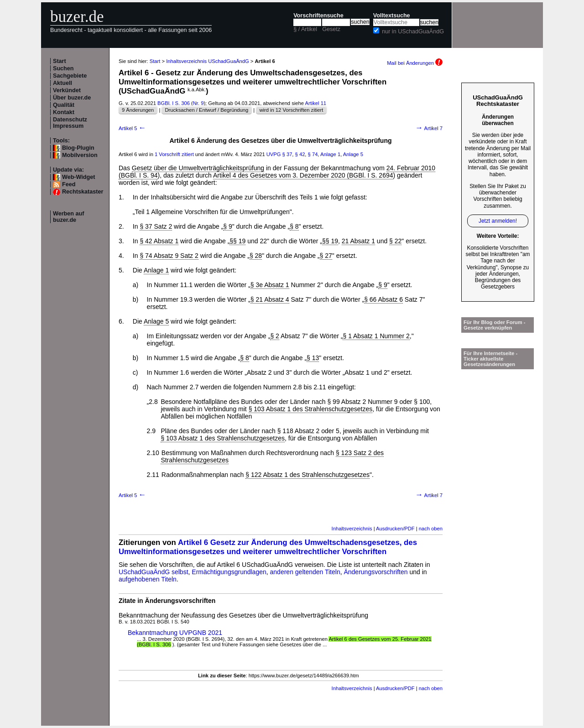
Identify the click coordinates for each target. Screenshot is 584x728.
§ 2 (274, 336)
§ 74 (313, 154)
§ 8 (294, 226)
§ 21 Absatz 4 (270, 299)
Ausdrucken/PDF (395, 529)
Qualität (64, 105)
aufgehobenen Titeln (148, 579)
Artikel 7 (429, 128)
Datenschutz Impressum (70, 123)
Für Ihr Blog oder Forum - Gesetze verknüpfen (495, 325)
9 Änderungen (138, 110)
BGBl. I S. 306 (174, 103)
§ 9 (227, 226)
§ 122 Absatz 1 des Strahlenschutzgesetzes (308, 475)
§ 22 (395, 241)
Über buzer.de (72, 98)
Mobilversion (80, 155)
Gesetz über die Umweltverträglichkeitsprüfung (198, 168)
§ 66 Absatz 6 (383, 299)
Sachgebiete (70, 76)
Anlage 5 (353, 154)
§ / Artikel (305, 29)
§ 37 (287, 154)
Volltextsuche (392, 16)
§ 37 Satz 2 (156, 226)
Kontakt (64, 112)
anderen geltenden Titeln (305, 572)
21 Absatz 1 (358, 241)
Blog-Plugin (78, 148)
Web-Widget (78, 177)
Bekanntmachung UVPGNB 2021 (175, 633)
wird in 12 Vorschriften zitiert (291, 110)
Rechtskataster (83, 192)
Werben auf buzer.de (68, 217)
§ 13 (313, 358)
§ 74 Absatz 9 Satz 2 (169, 256)
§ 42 (300, 154)
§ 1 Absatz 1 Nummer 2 (376, 336)
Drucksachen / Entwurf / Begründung (206, 110)
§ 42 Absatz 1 (159, 241)
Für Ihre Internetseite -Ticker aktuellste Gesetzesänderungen (490, 359)
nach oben (431, 529)
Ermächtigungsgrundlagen (229, 572)
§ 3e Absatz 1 (270, 285)
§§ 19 (237, 241)
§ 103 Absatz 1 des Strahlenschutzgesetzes (311, 409)
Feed (69, 184)
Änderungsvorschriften (375, 572)
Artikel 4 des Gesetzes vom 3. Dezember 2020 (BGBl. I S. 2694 (303, 175)
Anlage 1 (330, 154)
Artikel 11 (315, 103)
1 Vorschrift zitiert (174, 154)
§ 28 (256, 256)
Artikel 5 (132, 128)
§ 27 (326, 256)
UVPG (274, 154)
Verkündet (67, 90)
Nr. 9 (198, 103)
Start (60, 61)
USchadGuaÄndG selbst (154, 572)
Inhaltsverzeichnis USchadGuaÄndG (208, 61)
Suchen (63, 68)
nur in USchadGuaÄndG (413, 31)
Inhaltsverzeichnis (352, 529)
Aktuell (63, 83)
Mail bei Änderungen (415, 63)
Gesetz (331, 29)
